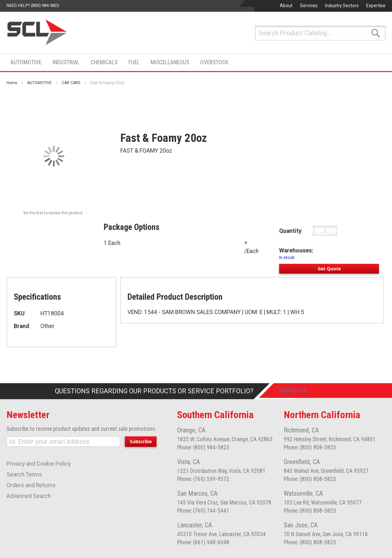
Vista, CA (188, 462)
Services (309, 6)
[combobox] (320, 33)
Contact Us (297, 391)
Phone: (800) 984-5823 (203, 447)
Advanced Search (29, 496)
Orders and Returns (31, 485)
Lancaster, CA (195, 525)
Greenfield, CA (302, 462)
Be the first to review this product (53, 213)
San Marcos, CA (197, 493)
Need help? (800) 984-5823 (33, 5)
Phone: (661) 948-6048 (203, 542)
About (286, 6)
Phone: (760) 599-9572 (203, 479)
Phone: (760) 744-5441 (203, 511)
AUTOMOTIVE (39, 83)
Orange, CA (191, 430)
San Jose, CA (301, 525)
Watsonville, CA (303, 493)
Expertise (376, 6)
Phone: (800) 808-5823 (310, 447)
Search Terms (24, 475)
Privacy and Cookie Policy (39, 464)
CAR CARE (71, 83)
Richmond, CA (301, 430)
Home (12, 83)
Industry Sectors (342, 6)
